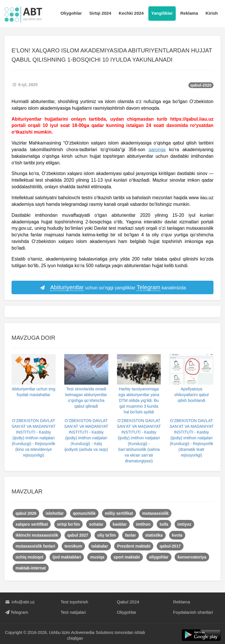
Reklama (189, 13)
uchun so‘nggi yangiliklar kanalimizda (113, 288)
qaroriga (157, 150)
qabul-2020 (201, 85)
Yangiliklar (162, 13)
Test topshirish (74, 602)
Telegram (16, 612)
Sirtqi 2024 (100, 13)
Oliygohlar (71, 13)
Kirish (212, 13)
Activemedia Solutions (92, 632)
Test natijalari (73, 612)
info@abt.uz (19, 602)
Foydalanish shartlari (193, 612)
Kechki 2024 (131, 13)
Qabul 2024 (128, 602)
